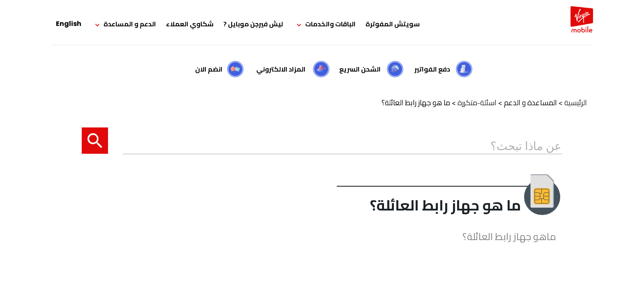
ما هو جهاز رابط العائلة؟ (416, 103)
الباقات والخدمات (330, 24)
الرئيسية (576, 103)
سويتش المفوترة (393, 24)
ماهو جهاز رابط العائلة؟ (509, 237)
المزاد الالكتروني (281, 69)
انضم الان (209, 69)
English (69, 24)
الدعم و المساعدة (130, 24)
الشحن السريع (360, 69)
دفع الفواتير (432, 69)
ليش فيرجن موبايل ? (253, 24)
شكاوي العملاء (190, 24)
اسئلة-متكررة (477, 103)
